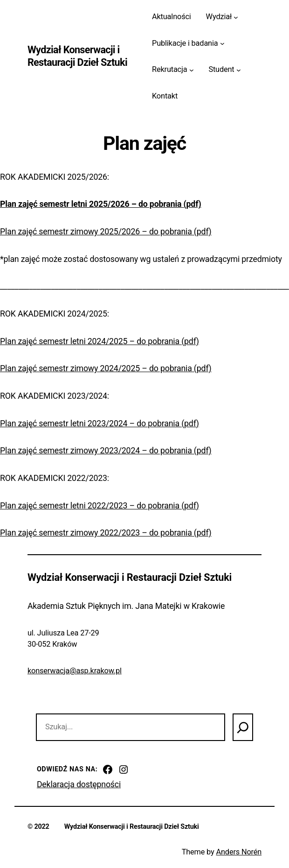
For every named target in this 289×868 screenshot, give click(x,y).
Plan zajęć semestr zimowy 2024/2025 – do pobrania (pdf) (106, 368)
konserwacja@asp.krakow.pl (75, 671)
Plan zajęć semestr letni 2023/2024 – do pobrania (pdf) (100, 423)
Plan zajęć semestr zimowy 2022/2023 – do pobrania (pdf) (106, 533)
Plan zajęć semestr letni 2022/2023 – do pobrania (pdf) (100, 506)
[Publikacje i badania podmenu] (222, 43)
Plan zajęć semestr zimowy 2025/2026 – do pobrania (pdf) (106, 232)
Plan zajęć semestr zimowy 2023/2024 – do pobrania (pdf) (106, 451)
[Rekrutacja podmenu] (192, 70)
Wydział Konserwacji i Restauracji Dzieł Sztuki (77, 56)
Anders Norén (239, 852)
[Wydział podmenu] (236, 17)
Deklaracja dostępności (79, 784)
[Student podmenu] (239, 70)
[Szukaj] (243, 727)
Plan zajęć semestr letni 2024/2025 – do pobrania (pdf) (100, 341)
